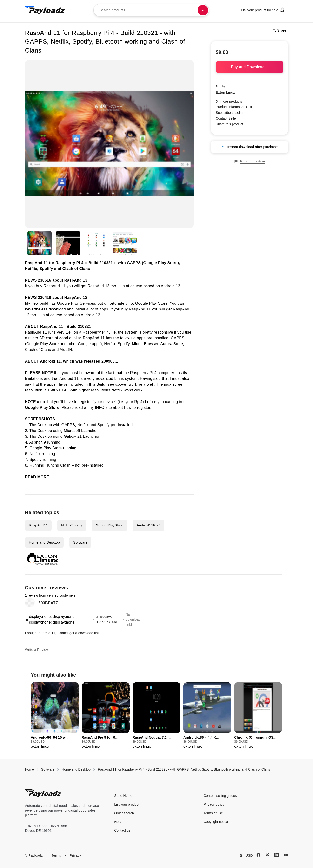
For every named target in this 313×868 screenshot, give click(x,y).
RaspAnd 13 (76, 280)
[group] (55, 716)
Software (80, 542)
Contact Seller (226, 118)
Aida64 (66, 350)
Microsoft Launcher (81, 431)
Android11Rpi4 (149, 525)
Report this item (249, 161)
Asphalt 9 (37, 442)
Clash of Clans (38, 350)
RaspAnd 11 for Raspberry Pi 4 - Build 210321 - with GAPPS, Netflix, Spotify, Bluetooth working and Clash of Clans (184, 769)
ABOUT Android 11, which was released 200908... (72, 361)
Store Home (123, 796)
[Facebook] (258, 855)
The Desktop (41, 425)
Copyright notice (216, 822)
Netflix (110, 344)
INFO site (103, 407)
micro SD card (41, 338)
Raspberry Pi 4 (96, 332)
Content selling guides (220, 796)
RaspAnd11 (38, 525)
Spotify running (43, 460)
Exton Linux (226, 92)
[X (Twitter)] (267, 855)
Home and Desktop (44, 542)
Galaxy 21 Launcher (82, 436)
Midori (137, 344)
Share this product (230, 124)
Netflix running (42, 454)
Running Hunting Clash (50, 465)
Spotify (124, 344)
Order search (124, 813)
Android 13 (170, 286)
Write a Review (37, 650)
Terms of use (213, 813)
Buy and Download (250, 67)
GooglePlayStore (109, 525)
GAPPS (178, 338)
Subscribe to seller (230, 113)
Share (279, 30)
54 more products (229, 101)
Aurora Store (172, 344)
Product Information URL (234, 107)
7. (27, 460)
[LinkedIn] (276, 855)
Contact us (122, 830)
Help (118, 822)
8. (27, 465)
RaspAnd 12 (76, 298)
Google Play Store (151, 303)
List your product (127, 804)
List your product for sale (263, 10)
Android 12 (90, 315)
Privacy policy (214, 804)
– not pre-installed (87, 465)
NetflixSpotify (72, 525)
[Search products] (203, 10)
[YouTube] (286, 855)
